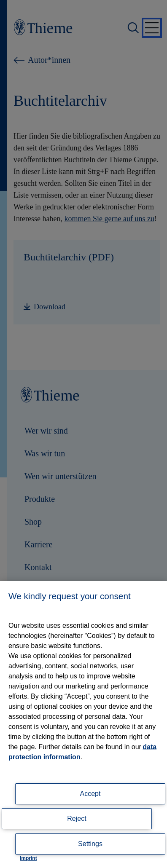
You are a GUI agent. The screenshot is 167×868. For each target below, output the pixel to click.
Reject (77, 818)
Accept (90, 794)
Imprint (28, 858)
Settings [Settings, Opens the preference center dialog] (90, 844)
